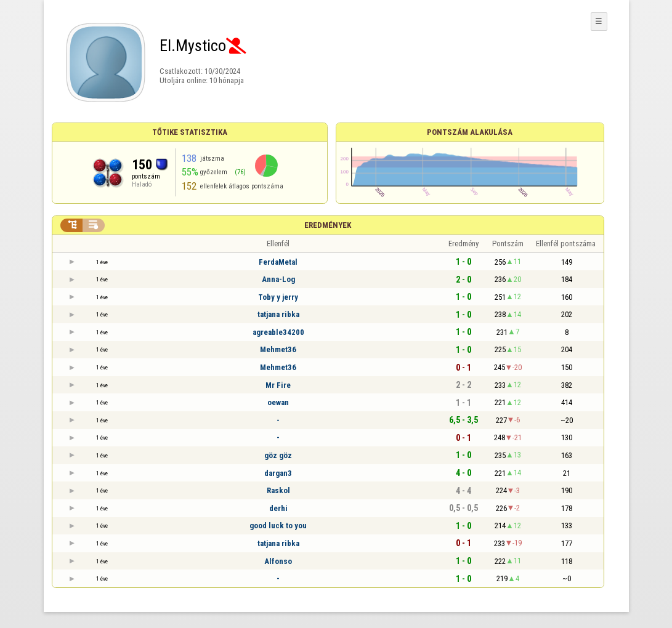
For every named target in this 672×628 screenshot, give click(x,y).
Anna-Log (278, 279)
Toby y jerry (278, 297)
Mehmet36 (278, 349)
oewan (278, 402)
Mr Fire (278, 385)
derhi (278, 508)
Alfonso (278, 561)
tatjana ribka (278, 314)
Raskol (278, 490)
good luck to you (278, 525)
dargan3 (278, 473)
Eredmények (328, 225)
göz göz (278, 455)
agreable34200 (278, 332)
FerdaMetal (278, 262)
